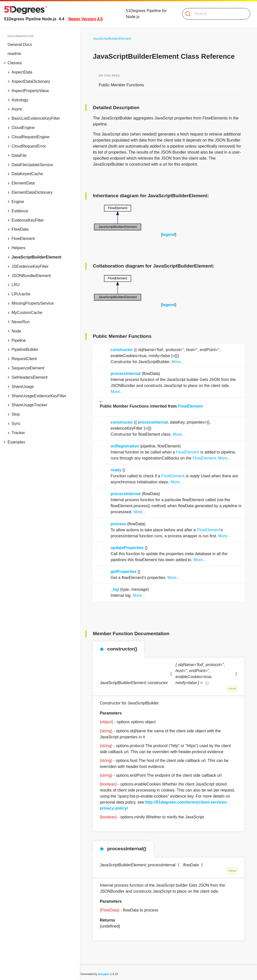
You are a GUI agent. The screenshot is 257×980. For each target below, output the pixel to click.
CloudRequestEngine (30, 137)
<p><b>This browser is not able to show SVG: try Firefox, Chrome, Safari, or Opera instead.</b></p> (118, 218)
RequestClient (24, 359)
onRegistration (125, 446)
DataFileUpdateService (32, 165)
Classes (15, 63)
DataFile (19, 155)
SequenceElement (28, 368)
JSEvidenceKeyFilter (30, 266)
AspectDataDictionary (31, 81)
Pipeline (19, 340)
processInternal (126, 374)
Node (16, 331)
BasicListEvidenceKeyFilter (36, 118)
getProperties (124, 572)
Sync (16, 423)
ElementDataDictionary (32, 192)
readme (14, 54)
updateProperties (127, 548)
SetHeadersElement (29, 377)
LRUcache (21, 294)
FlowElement (23, 239)
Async (17, 109)
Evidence (20, 211)
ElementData (23, 183)
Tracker (18, 433)
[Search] (214, 14)
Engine (18, 202)
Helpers (18, 248)
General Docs (20, 45)
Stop (16, 414)
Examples (16, 442)
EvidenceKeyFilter (28, 220)
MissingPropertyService (33, 303)
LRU (16, 285)
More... (178, 362)
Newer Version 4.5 (85, 19)
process (118, 524)
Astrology (20, 100)
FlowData (20, 229)
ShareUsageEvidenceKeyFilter (39, 396)
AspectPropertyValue (30, 91)
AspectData (22, 72)
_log (115, 589)
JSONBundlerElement (31, 276)
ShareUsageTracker (29, 405)
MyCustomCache (27, 313)
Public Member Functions (121, 85)
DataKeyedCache (27, 174)
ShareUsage (23, 387)
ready (116, 470)
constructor (122, 350)
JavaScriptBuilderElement (36, 257)
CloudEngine (23, 128)
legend (169, 235)
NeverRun (21, 322)
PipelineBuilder (25, 349)
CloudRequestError (29, 146)
